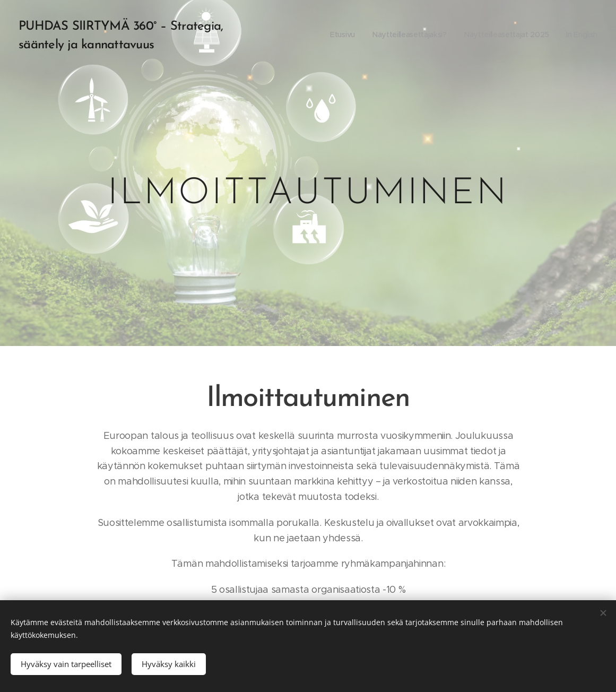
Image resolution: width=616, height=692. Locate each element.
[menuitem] (339, 34)
